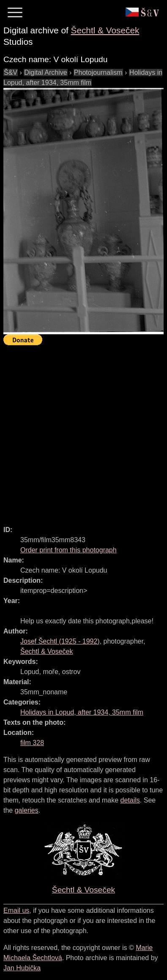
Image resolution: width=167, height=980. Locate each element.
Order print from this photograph (68, 550)
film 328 (32, 743)
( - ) (60, 641)
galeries (27, 810)
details (130, 800)
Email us (16, 910)
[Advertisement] (83, 432)
